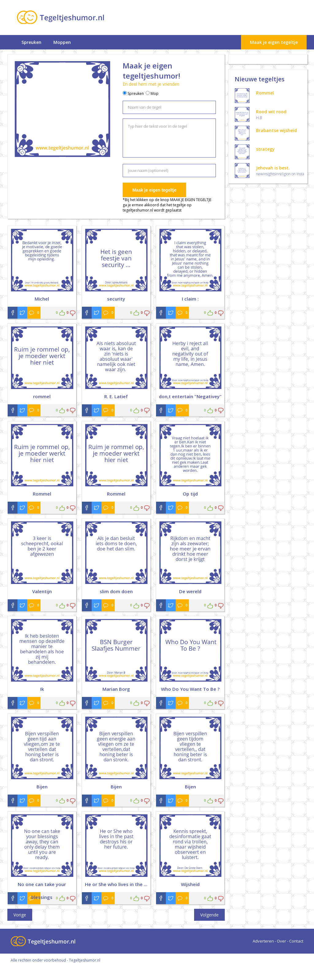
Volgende (209, 915)
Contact (296, 941)
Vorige (20, 915)
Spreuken (31, 42)
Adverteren (263, 941)
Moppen (62, 42)
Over (281, 941)
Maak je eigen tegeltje (274, 42)
